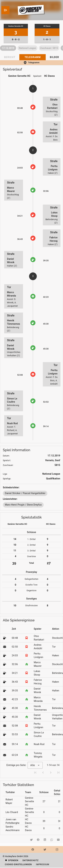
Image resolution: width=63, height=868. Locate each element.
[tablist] (32, 57)
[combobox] (35, 765)
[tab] (33, 57)
